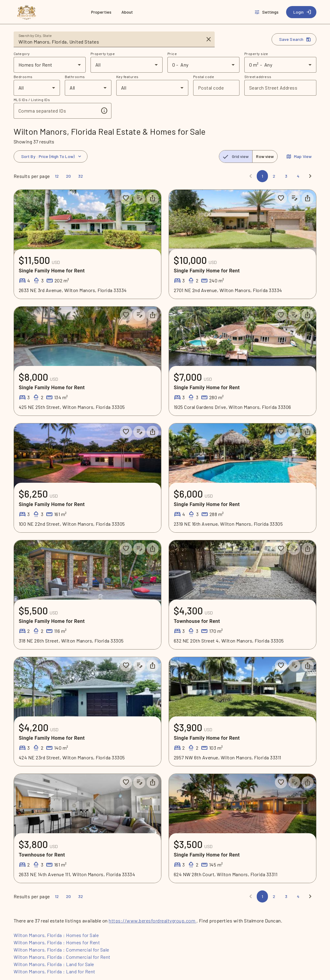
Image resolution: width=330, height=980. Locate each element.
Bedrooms (23, 77)
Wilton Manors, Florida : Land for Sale (54, 964)
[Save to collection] (126, 198)
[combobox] (110, 42)
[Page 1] (262, 176)
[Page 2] (274, 176)
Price (172, 54)
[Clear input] (209, 39)
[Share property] (153, 198)
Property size (256, 54)
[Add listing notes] (139, 198)
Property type (103, 54)
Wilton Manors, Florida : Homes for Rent (57, 942)
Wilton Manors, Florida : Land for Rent (54, 971)
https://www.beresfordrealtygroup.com (152, 921)
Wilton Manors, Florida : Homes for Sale (56, 935)
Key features (127, 77)
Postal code (204, 77)
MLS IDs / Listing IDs (32, 100)
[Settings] (267, 12)
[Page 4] (298, 176)
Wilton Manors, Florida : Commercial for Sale (61, 950)
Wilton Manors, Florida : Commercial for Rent (62, 957)
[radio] (236, 156)
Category (22, 54)
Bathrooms (75, 77)
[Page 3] (286, 176)
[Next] (310, 176)
